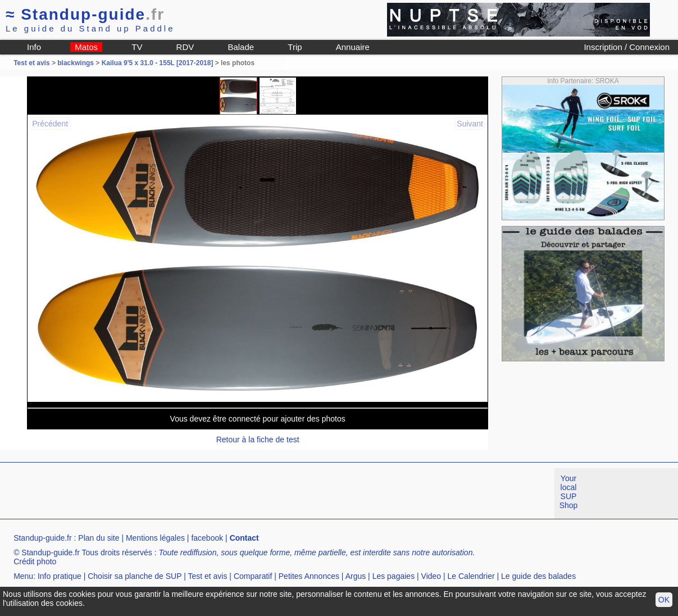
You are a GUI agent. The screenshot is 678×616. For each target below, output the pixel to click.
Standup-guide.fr (43, 538)
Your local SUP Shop (569, 492)
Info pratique (60, 576)
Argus (356, 576)
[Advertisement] (204, 493)
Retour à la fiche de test (258, 440)
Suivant (470, 124)
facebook (207, 538)
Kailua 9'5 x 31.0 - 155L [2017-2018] (158, 63)
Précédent (50, 124)
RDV (185, 47)
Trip (295, 47)
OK (664, 600)
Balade (241, 47)
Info (34, 47)
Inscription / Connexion (627, 47)
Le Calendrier (471, 576)
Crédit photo (35, 561)
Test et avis (33, 63)
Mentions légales (155, 538)
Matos (86, 47)
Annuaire (353, 47)
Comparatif (253, 576)
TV (137, 47)
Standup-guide (85, 14)
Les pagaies (394, 576)
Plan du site (99, 538)
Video (431, 576)
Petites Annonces (309, 576)
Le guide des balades (538, 576)
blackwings (76, 63)
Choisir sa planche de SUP (135, 576)
